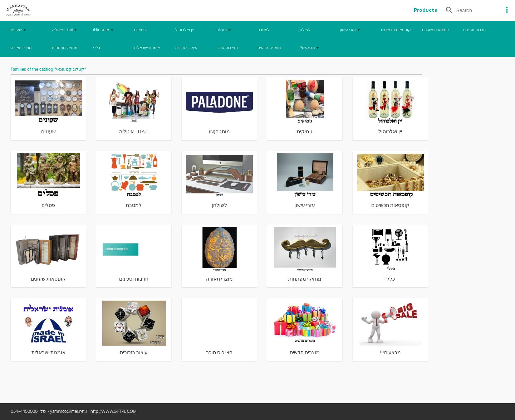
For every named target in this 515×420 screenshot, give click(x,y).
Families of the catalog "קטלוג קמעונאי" (48, 70)
